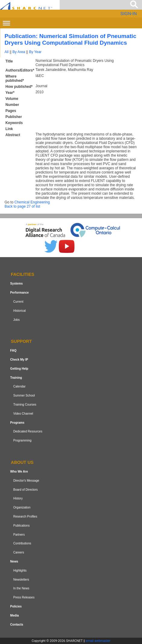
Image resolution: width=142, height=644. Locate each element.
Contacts (17, 625)
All (6, 52)
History (18, 498)
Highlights (20, 571)
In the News (21, 588)
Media (15, 615)
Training (16, 378)
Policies (16, 606)
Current (18, 302)
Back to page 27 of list (22, 206)
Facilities (23, 275)
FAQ (13, 351)
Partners (19, 535)
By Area (19, 52)
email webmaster (98, 641)
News (14, 561)
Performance (20, 293)
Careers (19, 552)
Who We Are (19, 472)
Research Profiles (25, 516)
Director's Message (26, 481)
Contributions (22, 543)
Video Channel (23, 414)
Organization (22, 507)
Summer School (24, 395)
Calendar (19, 387)
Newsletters (21, 580)
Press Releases (24, 597)
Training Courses (25, 405)
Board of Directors (25, 490)
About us (22, 462)
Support (21, 342)
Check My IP (19, 360)
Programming (22, 440)
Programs (17, 423)
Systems (16, 284)
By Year (35, 52)
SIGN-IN (128, 14)
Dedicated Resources (28, 432)
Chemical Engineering (32, 202)
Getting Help (19, 369)
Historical (19, 311)
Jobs (16, 320)
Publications (21, 526)
